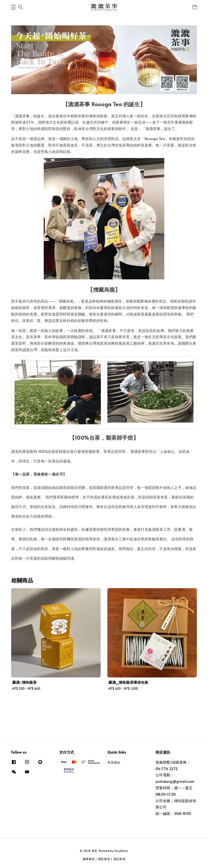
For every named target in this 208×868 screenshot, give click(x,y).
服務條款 (89, 859)
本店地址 (114, 762)
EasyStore (121, 851)
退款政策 (120, 859)
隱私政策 (104, 859)
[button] (13, 7)
